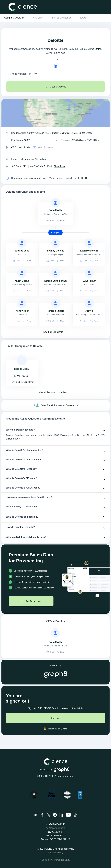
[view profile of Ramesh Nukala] (55, 303)
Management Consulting (33, 159)
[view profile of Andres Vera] (22, 243)
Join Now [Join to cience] (55, 718)
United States (94, 49)
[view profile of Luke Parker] (89, 273)
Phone (48, 148)
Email (38, 147)
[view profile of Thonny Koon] (22, 303)
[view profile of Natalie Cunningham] (55, 273)
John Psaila (24, 147)
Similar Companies (62, 18)
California (74, 49)
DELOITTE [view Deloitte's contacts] (82, 178)
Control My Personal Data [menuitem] (56, 860)
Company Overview (14, 18)
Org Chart (38, 18)
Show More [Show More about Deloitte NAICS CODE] (60, 166)
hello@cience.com (56, 828)
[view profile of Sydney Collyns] (55, 243)
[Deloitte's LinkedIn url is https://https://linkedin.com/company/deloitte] (55, 66)
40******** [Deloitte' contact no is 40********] (32, 74)
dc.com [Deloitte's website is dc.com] (55, 59)
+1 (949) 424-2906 (55, 824)
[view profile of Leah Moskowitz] (89, 243)
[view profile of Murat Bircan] (22, 273)
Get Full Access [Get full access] (56, 86)
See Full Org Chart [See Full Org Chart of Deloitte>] (53, 332)
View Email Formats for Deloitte (58, 405)
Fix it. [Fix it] (45, 178)
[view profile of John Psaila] (55, 203)
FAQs (83, 18)
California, (92, 435)
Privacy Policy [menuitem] (55, 853)
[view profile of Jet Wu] (89, 303)
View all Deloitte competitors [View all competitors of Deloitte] (53, 392)
